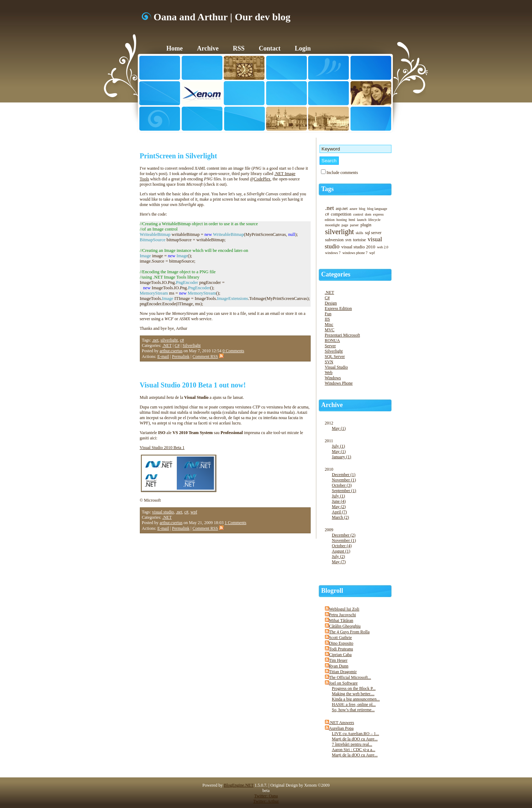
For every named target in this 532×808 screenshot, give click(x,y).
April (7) (339, 512)
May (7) (339, 562)
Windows (333, 378)
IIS (328, 319)
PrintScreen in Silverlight (178, 156)
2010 (359, 497)
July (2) (339, 556)
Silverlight (192, 345)
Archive (208, 48)
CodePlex (262, 179)
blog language (377, 209)
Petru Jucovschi (343, 615)
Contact (270, 48)
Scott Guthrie (341, 638)
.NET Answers (342, 723)
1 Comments (235, 523)
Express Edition (338, 308)
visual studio (163, 512)
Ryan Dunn (339, 666)
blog (362, 209)
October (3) (342, 485)
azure (353, 209)
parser (354, 225)
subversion (335, 240)
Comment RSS (208, 357)
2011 (359, 453)
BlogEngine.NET (239, 785)
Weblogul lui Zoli (344, 609)
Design (331, 303)
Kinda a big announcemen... (356, 699)
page (345, 225)
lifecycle (374, 220)
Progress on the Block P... (354, 688)
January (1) (342, 457)
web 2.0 (383, 247)
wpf (194, 512)
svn (349, 240)
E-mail (163, 357)
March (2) (341, 517)
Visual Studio (336, 367)
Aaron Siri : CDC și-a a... (354, 750)
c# (182, 340)
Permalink (181, 357)
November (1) (344, 480)
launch (362, 220)
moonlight (333, 225)
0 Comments (233, 351)
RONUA (333, 340)
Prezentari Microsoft (343, 335)
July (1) (339, 446)
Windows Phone (339, 383)
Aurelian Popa (341, 728)
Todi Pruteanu (341, 649)
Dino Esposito (341, 643)
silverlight (169, 340)
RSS (239, 48)
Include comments (342, 173)
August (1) (341, 551)
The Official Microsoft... (350, 677)
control (358, 214)
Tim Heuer (338, 660)
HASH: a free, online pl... (354, 704)
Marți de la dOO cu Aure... (355, 739)
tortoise (359, 240)
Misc (329, 324)
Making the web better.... (353, 694)
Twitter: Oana (266, 796)
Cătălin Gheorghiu (345, 626)
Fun (328, 314)
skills (360, 233)
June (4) (339, 501)
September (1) (344, 491)
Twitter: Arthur (266, 801)
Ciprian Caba (341, 655)
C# (177, 345)
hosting (341, 220)
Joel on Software (344, 683)
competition (341, 214)
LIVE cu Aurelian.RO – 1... (356, 734)
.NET (167, 345)
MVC (330, 330)
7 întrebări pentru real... (352, 744)
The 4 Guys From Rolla (349, 632)
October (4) (342, 546)
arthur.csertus (171, 351)
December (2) (344, 535)
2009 (359, 550)
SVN (329, 362)
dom (368, 214)
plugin (366, 225)
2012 (359, 429)
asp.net (342, 208)
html (352, 220)
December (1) (344, 475)
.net (155, 340)
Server (330, 346)
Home (175, 48)
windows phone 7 (355, 253)
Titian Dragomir (343, 672)
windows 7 (333, 253)
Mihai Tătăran (341, 620)
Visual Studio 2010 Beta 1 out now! (193, 385)
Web (329, 373)
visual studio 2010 (358, 247)
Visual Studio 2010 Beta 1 (162, 448)
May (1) (339, 428)
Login (303, 48)
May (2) (339, 507)
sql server (373, 233)
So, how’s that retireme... (353, 710)
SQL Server (335, 357)
